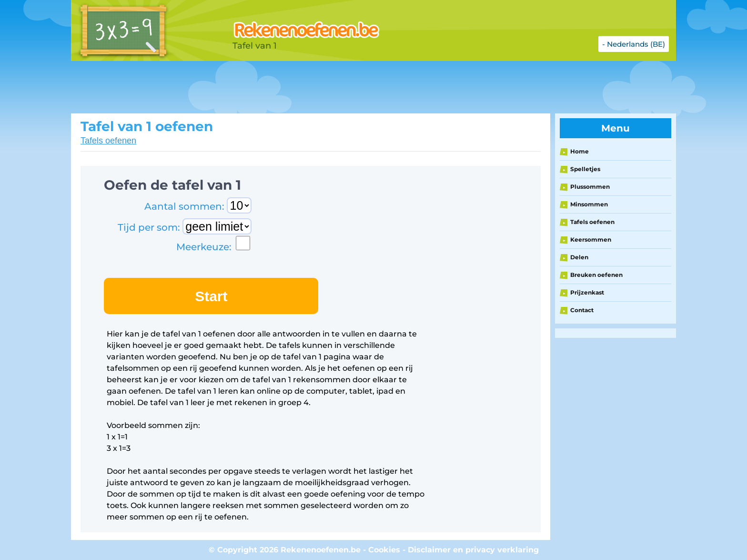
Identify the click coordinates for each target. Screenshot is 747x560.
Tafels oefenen (108, 141)
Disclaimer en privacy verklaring (473, 550)
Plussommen (590, 187)
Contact (582, 310)
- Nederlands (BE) (634, 44)
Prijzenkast (587, 292)
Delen (579, 257)
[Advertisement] (309, 87)
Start (211, 296)
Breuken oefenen (596, 275)
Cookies (384, 550)
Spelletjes (585, 169)
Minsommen (589, 204)
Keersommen (591, 239)
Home (580, 151)
